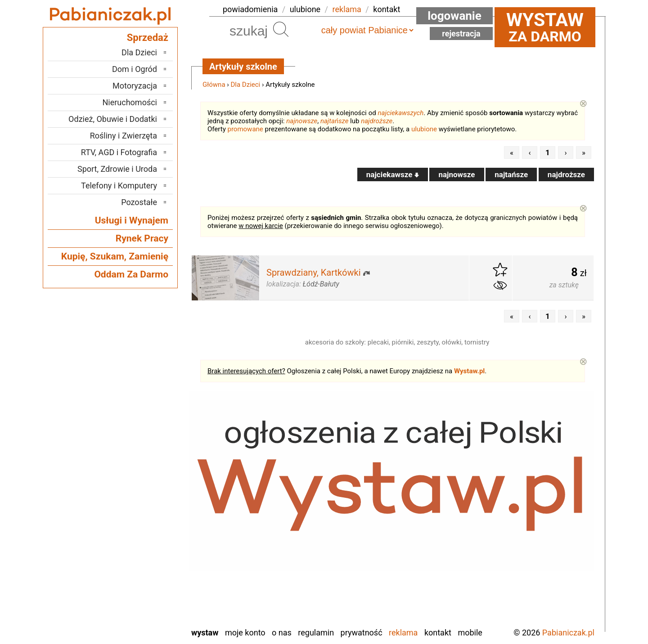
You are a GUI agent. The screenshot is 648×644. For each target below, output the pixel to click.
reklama (347, 9)
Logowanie (454, 16)
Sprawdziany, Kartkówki (314, 273)
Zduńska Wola (134, 619)
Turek (148, 583)
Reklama (403, 633)
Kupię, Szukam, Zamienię (115, 256)
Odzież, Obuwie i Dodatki (113, 119)
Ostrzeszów (138, 522)
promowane (245, 129)
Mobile (470, 633)
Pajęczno (142, 534)
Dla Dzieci (246, 85)
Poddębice (140, 547)
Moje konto (245, 633)
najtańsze (334, 121)
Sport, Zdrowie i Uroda (117, 169)
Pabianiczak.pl (568, 633)
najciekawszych (401, 113)
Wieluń (146, 595)
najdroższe (377, 121)
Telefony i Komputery (119, 186)
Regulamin (316, 633)
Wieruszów (139, 607)
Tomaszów (139, 571)
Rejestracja (461, 34)
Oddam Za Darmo (131, 274)
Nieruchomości (130, 102)
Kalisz (147, 510)
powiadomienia (250, 9)
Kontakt (438, 633)
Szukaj (281, 29)
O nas (282, 633)
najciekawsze (393, 174)
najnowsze (302, 121)
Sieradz (145, 559)
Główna (214, 85)
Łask (149, 486)
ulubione (305, 9)
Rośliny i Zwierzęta (124, 136)
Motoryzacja (135, 86)
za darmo (545, 27)
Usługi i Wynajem (132, 220)
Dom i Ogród (135, 69)
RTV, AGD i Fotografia (119, 152)
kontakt (387, 9)
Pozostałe (139, 202)
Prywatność (362, 633)
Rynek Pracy (142, 238)
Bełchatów (140, 474)
